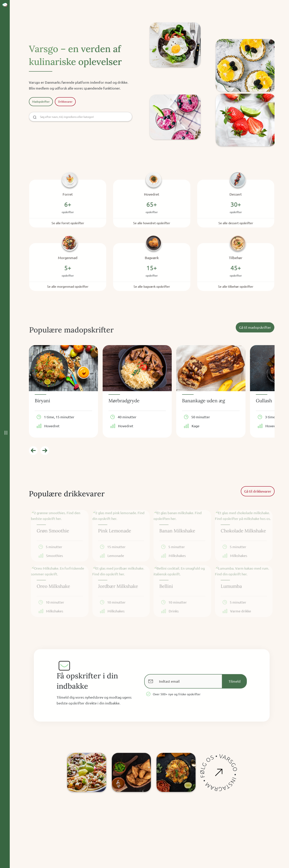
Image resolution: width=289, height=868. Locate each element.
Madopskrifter (41, 101)
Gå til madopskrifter (254, 327)
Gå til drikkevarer (258, 491)
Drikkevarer (65, 101)
